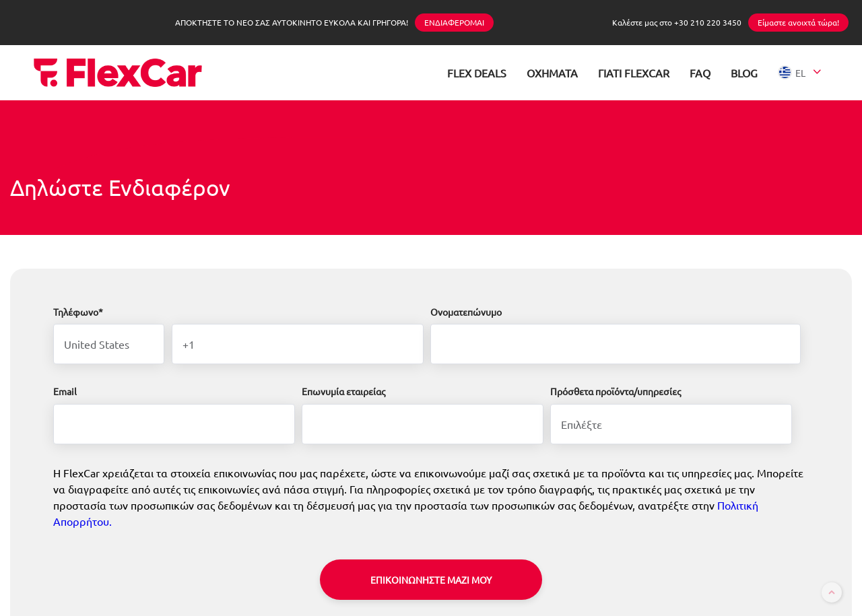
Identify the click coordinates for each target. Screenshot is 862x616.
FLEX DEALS (477, 73)
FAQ (700, 73)
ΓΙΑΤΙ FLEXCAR (634, 73)
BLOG (744, 73)
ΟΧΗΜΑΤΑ (552, 73)
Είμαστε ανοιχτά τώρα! (798, 22)
